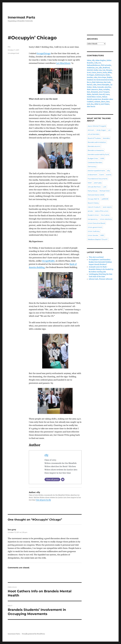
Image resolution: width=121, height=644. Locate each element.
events (109, 175)
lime (108, 102)
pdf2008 (105, 199)
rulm (95, 77)
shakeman (91, 68)
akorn (103, 102)
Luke (95, 85)
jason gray (98, 183)
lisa (92, 104)
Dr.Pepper (91, 75)
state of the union (102, 211)
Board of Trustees (94, 138)
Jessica (99, 73)
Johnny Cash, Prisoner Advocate (101, 279)
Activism (91, 130)
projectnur (97, 99)
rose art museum (94, 207)
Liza (100, 70)
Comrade (100, 87)
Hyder (108, 75)
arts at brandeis (94, 134)
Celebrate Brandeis (95, 162)
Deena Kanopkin (103, 85)
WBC (102, 235)
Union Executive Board (96, 223)
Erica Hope (102, 77)
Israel (90, 183)
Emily (96, 70)
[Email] (63, 479)
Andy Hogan (101, 130)
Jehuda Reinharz (94, 187)
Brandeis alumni (94, 146)
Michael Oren (105, 191)
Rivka (110, 73)
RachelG (95, 94)
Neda (94, 87)
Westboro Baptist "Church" (98, 239)
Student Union (93, 215)
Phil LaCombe (106, 65)
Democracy (92, 166)
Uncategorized (13, 53)
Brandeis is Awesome (96, 150)
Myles (89, 94)
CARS (102, 158)
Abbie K (97, 104)
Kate (89, 92)
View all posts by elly (43, 500)
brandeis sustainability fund (98, 154)
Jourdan (90, 77)
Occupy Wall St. (94, 199)
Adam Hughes (101, 60)
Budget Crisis (93, 158)
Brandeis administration (97, 142)
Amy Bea (108, 87)
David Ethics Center (94, 97)
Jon (97, 68)
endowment (92, 175)
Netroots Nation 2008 (96, 195)
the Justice (105, 215)
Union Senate (93, 235)
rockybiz (106, 90)
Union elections (106, 219)
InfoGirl (90, 70)
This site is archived (96, 257)
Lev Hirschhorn (63, 63)
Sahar (89, 60)
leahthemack (100, 75)
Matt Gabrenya (97, 82)
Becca (89, 82)
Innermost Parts (21, 17)
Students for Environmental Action (100, 80)
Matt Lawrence (92, 90)
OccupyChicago (44, 53)
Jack (88, 104)
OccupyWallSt (48, 261)
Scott (89, 73)
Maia (101, 90)
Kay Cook (107, 82)
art (109, 130)
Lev (100, 63)
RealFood (106, 68)
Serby (105, 73)
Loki (96, 63)
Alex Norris (91, 107)
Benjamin (95, 92)
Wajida (109, 77)
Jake (100, 68)
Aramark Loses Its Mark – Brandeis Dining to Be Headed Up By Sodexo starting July (101, 269)
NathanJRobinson (94, 65)
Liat (104, 70)
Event (102, 175)
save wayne (107, 207)
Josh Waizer (105, 104)
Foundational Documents (98, 179)
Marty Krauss (92, 191)
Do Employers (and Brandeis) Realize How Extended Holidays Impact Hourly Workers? (100, 262)
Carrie (94, 73)
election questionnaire (96, 171)
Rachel (89, 85)
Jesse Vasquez (104, 92)
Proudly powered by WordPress (33, 634)
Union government (95, 227)
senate (90, 211)
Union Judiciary (94, 231)
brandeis (106, 138)
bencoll (102, 94)
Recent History (93, 203)
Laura (107, 94)
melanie (97, 102)
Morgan (109, 70)
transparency (93, 219)
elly (46, 455)
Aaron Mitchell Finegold (97, 126)
